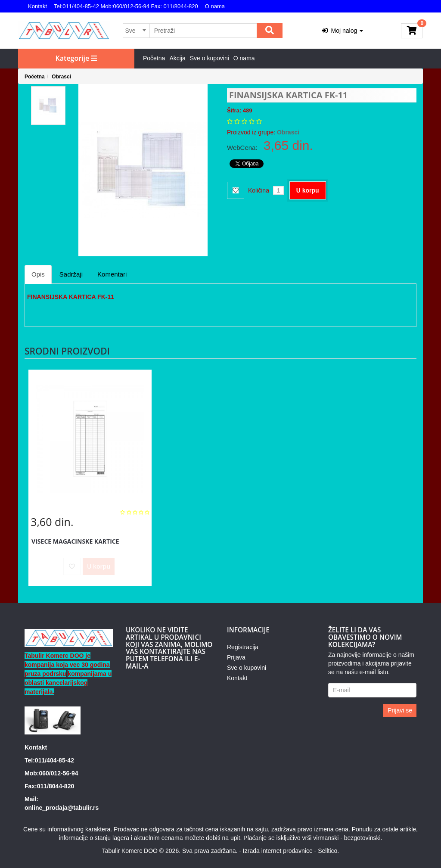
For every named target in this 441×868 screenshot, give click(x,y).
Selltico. (328, 851)
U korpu (308, 190)
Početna (154, 58)
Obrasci (61, 77)
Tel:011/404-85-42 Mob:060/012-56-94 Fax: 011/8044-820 (126, 6)
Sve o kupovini (210, 58)
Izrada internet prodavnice (278, 851)
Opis (38, 274)
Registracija (243, 647)
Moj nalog (342, 31)
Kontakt (37, 6)
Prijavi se (400, 710)
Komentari (112, 274)
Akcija (177, 58)
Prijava (236, 657)
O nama (215, 6)
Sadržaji (71, 274)
